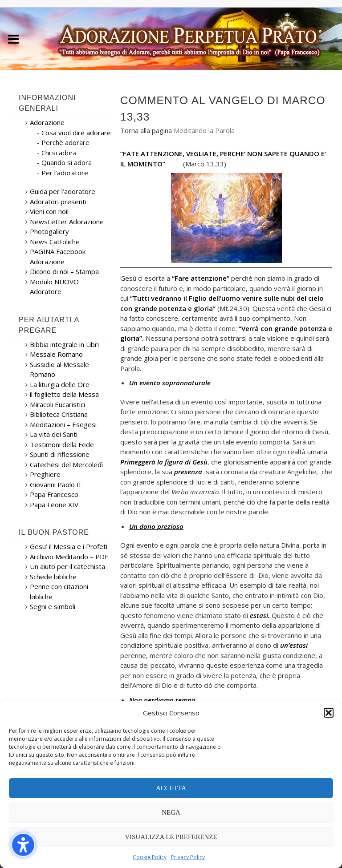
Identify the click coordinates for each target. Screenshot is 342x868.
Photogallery (49, 231)
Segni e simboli (53, 606)
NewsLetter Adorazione (67, 222)
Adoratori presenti (58, 202)
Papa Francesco (54, 494)
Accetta (171, 788)
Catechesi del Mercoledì (66, 464)
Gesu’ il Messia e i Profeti (69, 546)
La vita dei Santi (54, 434)
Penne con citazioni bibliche (59, 591)
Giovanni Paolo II (55, 484)
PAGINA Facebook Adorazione (58, 256)
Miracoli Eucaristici (57, 404)
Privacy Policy (188, 857)
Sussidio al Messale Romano (59, 369)
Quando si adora (67, 162)
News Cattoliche (55, 242)
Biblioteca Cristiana (59, 414)
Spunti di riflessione (60, 454)
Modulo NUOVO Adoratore (54, 287)
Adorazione (47, 122)
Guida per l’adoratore (63, 191)
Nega (171, 812)
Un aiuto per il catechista (67, 566)
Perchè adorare (65, 142)
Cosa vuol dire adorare (76, 133)
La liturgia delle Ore (60, 384)
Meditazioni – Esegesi (63, 424)
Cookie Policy (150, 857)
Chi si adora (59, 153)
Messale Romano (56, 354)
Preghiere (45, 474)
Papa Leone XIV (54, 505)
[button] (23, 845)
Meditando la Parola (204, 130)
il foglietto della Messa (64, 394)
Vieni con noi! (49, 211)
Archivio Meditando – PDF (69, 557)
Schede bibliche (53, 577)
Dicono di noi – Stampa (64, 271)
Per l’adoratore (65, 173)
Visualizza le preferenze (171, 837)
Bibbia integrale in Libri (64, 344)
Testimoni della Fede (62, 444)
